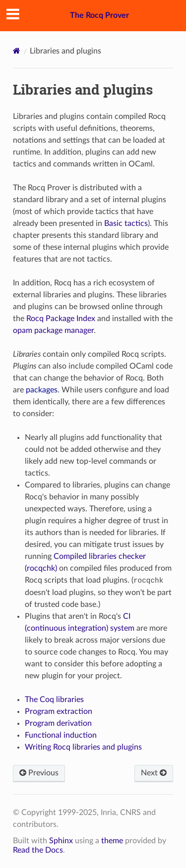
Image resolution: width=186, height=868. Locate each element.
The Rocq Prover (99, 15)
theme (112, 841)
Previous (39, 773)
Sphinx (61, 841)
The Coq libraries (54, 700)
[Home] (17, 51)
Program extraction (59, 711)
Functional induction (61, 735)
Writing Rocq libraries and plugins (83, 747)
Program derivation (58, 723)
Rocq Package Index (61, 319)
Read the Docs (38, 850)
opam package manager (53, 330)
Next (154, 773)
